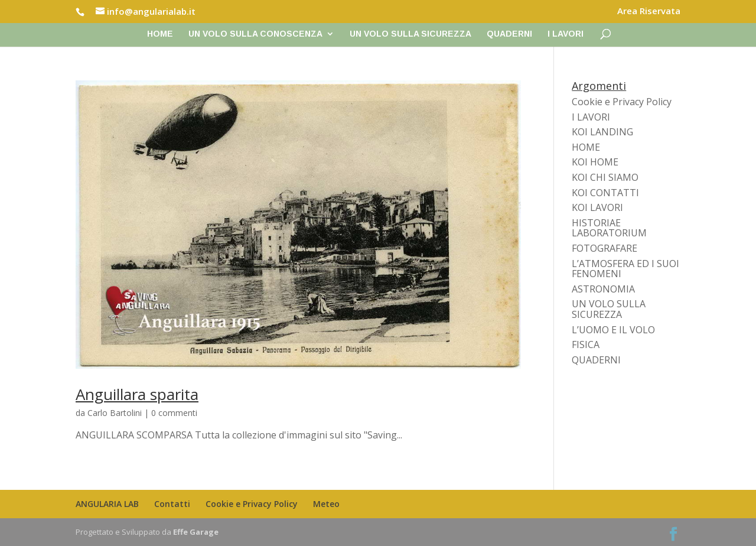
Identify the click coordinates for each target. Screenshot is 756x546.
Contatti (172, 504)
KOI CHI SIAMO (605, 177)
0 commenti (174, 413)
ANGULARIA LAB (107, 504)
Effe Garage (196, 532)
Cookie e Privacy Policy (622, 102)
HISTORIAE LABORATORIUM (609, 228)
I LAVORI (566, 34)
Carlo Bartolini (115, 413)
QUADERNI (509, 34)
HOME (586, 147)
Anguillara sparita (137, 394)
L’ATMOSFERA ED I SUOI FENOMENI (625, 269)
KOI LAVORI (597, 207)
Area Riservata (649, 12)
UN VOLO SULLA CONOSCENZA (255, 34)
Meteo (326, 504)
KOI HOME (595, 162)
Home (160, 34)
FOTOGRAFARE (605, 248)
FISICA (586, 344)
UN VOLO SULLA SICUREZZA (410, 34)
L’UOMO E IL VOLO (613, 330)
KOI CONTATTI (605, 193)
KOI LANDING (602, 132)
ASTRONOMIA (603, 289)
